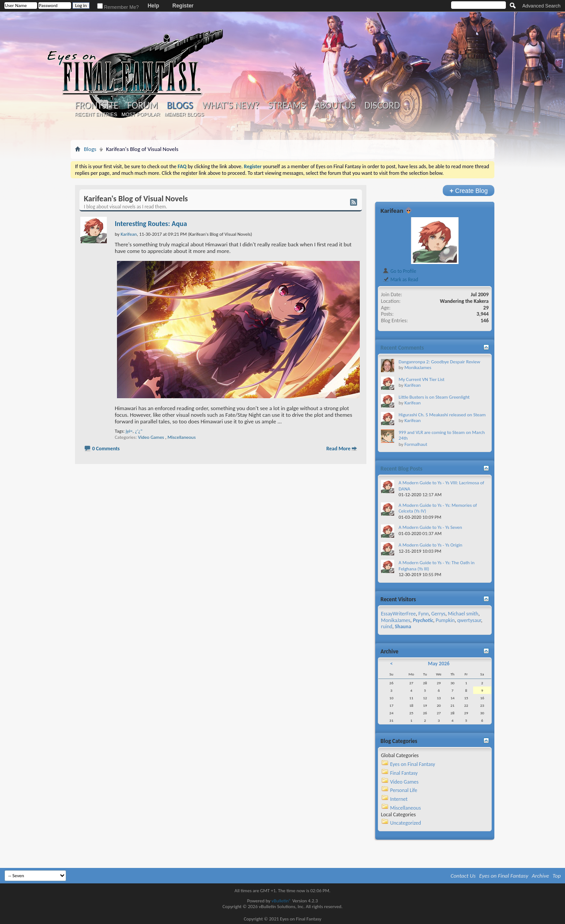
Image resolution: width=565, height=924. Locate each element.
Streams (287, 106)
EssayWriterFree (398, 614)
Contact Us (463, 876)
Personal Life (404, 790)
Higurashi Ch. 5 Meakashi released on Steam (442, 415)
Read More (338, 449)
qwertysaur (469, 620)
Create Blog (469, 190)
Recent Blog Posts (401, 469)
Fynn (424, 614)
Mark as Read (400, 279)
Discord (382, 106)
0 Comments (106, 449)
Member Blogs (184, 114)
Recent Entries (96, 114)
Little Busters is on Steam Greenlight (434, 397)
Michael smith (463, 614)
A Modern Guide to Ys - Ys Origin (430, 545)
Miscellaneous (181, 437)
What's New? (231, 106)
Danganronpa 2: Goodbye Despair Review (439, 362)
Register (183, 6)
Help (153, 6)
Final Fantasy (404, 773)
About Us (335, 106)
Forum (142, 106)
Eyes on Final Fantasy (413, 764)
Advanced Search (541, 6)
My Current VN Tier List (422, 379)
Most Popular (141, 114)
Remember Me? (118, 7)
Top (557, 876)
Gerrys (438, 614)
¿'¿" (139, 431)
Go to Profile (399, 271)
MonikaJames (418, 368)
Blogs (180, 105)
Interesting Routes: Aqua (151, 224)
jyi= (129, 431)
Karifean (392, 211)
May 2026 (439, 664)
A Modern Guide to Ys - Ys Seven (430, 527)
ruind (387, 626)
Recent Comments (402, 348)
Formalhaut (416, 444)
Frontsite (97, 106)
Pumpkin (445, 620)
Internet (399, 799)
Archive (541, 876)
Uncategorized (406, 823)
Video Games (151, 437)
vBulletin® (281, 901)
